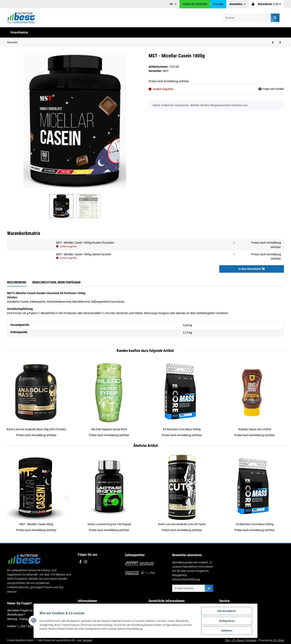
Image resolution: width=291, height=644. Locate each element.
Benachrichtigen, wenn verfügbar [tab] (56, 282)
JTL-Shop (278, 640)
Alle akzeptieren (228, 611)
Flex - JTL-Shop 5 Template (241, 640)
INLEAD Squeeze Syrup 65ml (109, 429)
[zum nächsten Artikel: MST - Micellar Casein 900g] (280, 42)
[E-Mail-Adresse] (189, 588)
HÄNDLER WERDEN (195, 4)
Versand (87, 640)
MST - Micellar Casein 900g (36, 524)
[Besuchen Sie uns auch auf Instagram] (85, 562)
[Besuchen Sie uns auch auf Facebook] (80, 562)
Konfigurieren (228, 621)
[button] (238, 4)
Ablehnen (228, 631)
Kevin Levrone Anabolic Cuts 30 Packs (182, 524)
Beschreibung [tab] (17, 282)
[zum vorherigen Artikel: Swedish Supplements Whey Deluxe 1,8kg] (273, 42)
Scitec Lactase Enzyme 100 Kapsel (109, 524)
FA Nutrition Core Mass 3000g (182, 429)
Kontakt (218, 4)
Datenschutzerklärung (186, 579)
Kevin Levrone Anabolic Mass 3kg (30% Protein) (36, 429)
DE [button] (171, 4)
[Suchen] (247, 18)
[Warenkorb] (266, 4)
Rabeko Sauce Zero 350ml (255, 429)
